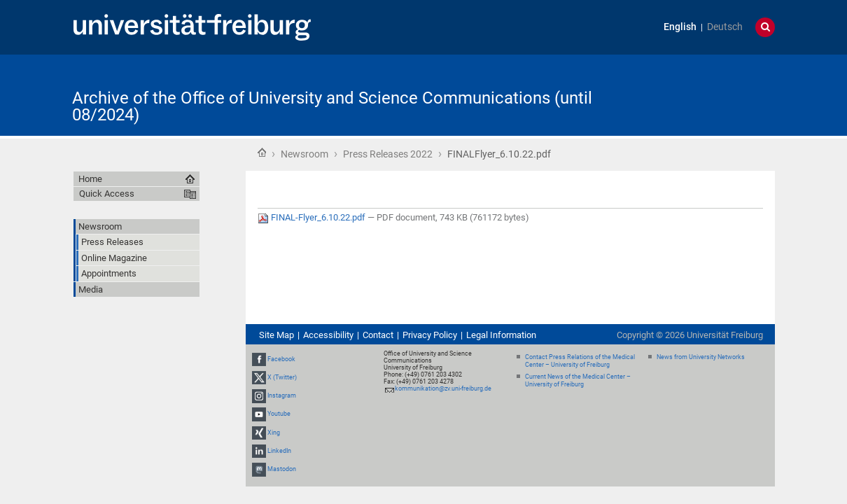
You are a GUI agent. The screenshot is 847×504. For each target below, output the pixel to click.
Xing (274, 433)
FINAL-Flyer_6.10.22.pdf (313, 217)
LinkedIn (279, 451)
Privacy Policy (430, 335)
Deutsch (725, 27)
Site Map (276, 335)
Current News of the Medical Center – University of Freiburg (578, 380)
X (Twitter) (282, 377)
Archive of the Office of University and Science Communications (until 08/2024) (332, 106)
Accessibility (328, 335)
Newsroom (304, 154)
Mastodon (282, 469)
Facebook (281, 359)
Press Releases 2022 (388, 154)
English (680, 27)
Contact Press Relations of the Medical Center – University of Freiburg (580, 361)
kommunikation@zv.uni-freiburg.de (443, 388)
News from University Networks (701, 357)
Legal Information (501, 335)
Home (262, 153)
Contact (378, 335)
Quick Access (107, 194)
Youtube (279, 414)
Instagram (282, 395)
